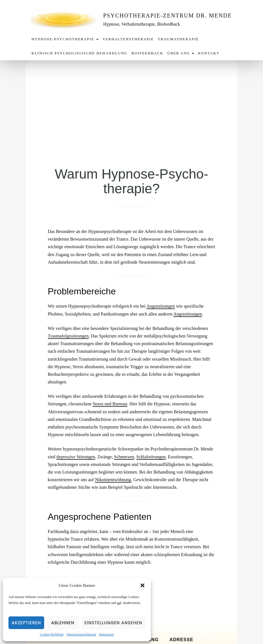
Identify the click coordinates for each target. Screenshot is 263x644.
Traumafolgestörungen (68, 336)
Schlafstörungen (151, 457)
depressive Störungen (76, 457)
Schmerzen (124, 457)
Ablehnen (63, 623)
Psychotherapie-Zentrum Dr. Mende (168, 15)
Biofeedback (147, 53)
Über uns (181, 53)
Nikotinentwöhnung (113, 480)
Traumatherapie (179, 39)
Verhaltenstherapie (128, 39)
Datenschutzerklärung (81, 634)
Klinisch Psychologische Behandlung (80, 53)
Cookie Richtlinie (52, 634)
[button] (142, 585)
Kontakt (209, 53)
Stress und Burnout (110, 404)
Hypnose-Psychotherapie (65, 39)
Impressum (106, 634)
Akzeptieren (26, 623)
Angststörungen (161, 306)
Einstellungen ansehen (113, 623)
